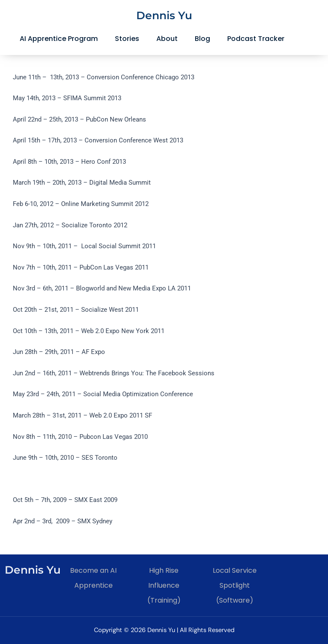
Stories (127, 39)
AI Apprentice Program (59, 39)
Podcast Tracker (256, 39)
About (167, 39)
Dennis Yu (164, 15)
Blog (202, 39)
